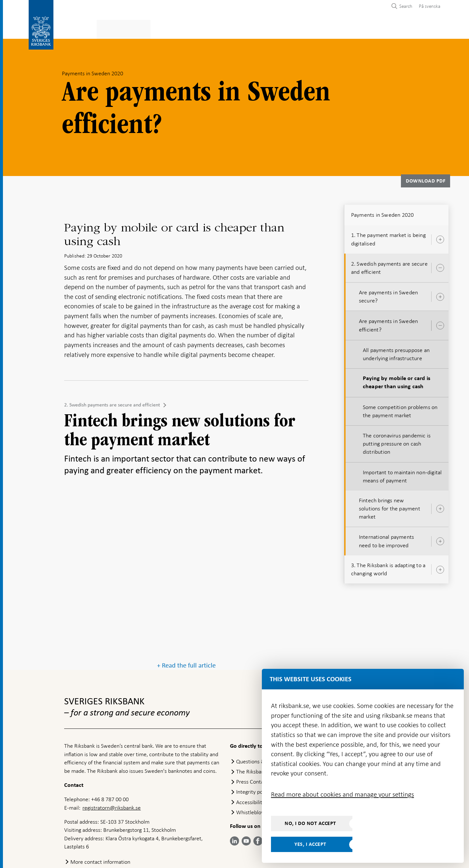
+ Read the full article (186, 629)
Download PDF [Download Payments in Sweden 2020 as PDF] (426, 179)
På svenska (430, 6)
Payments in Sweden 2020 (383, 213)
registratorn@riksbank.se (112, 771)
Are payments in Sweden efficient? (388, 324)
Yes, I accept (310, 844)
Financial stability (230, 28)
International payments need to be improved (386, 539)
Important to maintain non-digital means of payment (402, 474)
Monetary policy (173, 28)
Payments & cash (121, 28)
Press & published (320, 28)
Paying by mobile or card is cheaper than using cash (397, 381)
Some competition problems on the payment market (400, 409)
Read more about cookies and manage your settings (342, 794)
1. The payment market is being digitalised (388, 237)
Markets (276, 28)
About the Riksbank (380, 28)
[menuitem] (428, 6)
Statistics (77, 28)
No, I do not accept (310, 823)
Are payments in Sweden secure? (388, 294)
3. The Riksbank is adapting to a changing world (388, 567)
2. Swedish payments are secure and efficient (112, 403)
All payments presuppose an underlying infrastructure (396, 352)
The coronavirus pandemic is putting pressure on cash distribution (397, 442)
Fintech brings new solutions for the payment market (390, 507)
